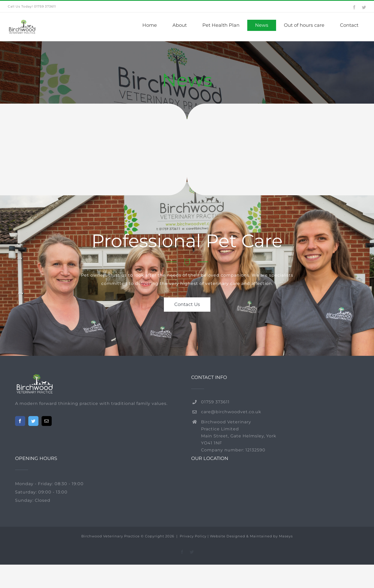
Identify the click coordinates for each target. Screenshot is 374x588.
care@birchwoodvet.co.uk (231, 412)
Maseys (286, 536)
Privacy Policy (194, 536)
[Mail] (47, 421)
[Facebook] (20, 421)
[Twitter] (33, 421)
